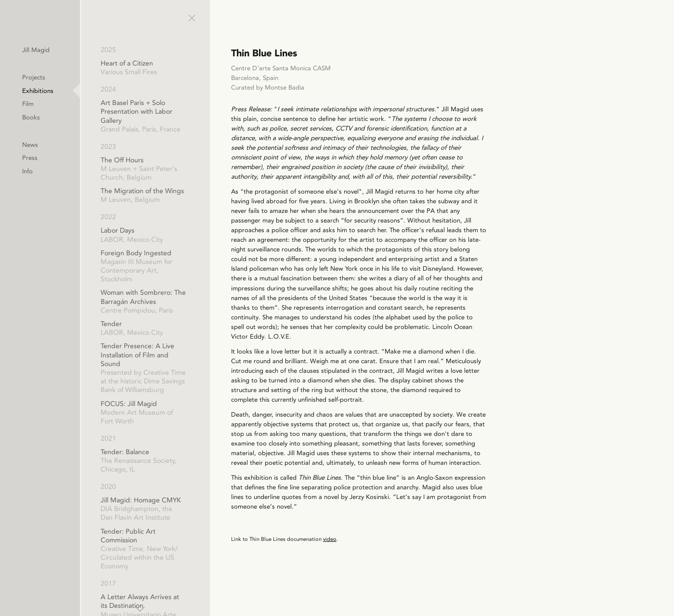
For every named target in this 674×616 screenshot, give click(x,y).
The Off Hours (202, 169)
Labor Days (202, 235)
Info (88, 174)
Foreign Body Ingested (202, 267)
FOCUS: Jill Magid (202, 413)
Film (88, 105)
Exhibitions (98, 91)
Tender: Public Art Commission (202, 549)
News (90, 147)
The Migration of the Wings (202, 196)
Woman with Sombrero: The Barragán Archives (202, 302)
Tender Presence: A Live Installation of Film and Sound (202, 368)
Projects (94, 78)
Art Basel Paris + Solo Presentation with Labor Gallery (202, 116)
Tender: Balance (202, 461)
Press (90, 160)
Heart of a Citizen (202, 68)
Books (91, 119)
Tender (202, 328)
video (392, 588)
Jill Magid (97, 50)
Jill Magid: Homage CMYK (202, 509)
